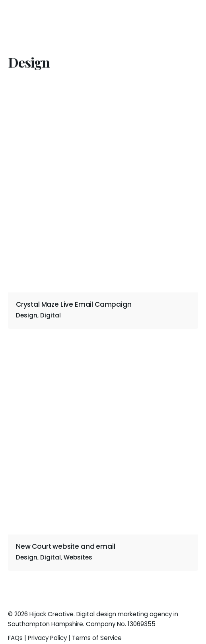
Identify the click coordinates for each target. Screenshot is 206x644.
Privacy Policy (47, 638)
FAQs (15, 638)
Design (27, 557)
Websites (78, 557)
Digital (51, 315)
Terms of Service (97, 638)
